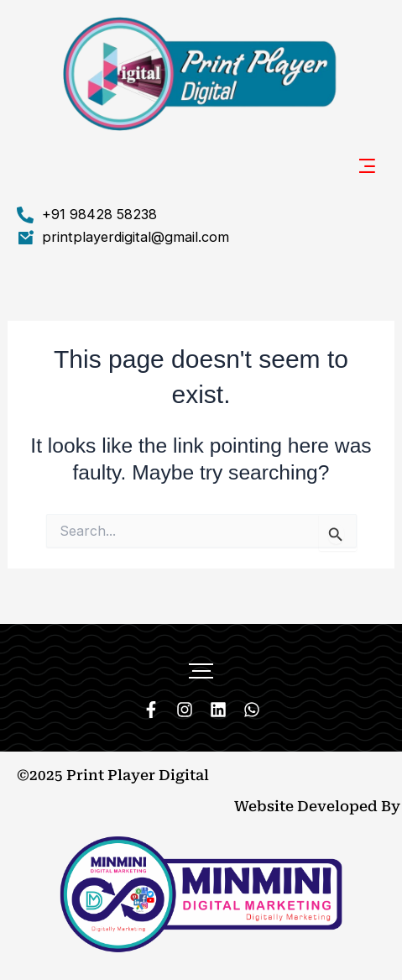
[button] (368, 168)
